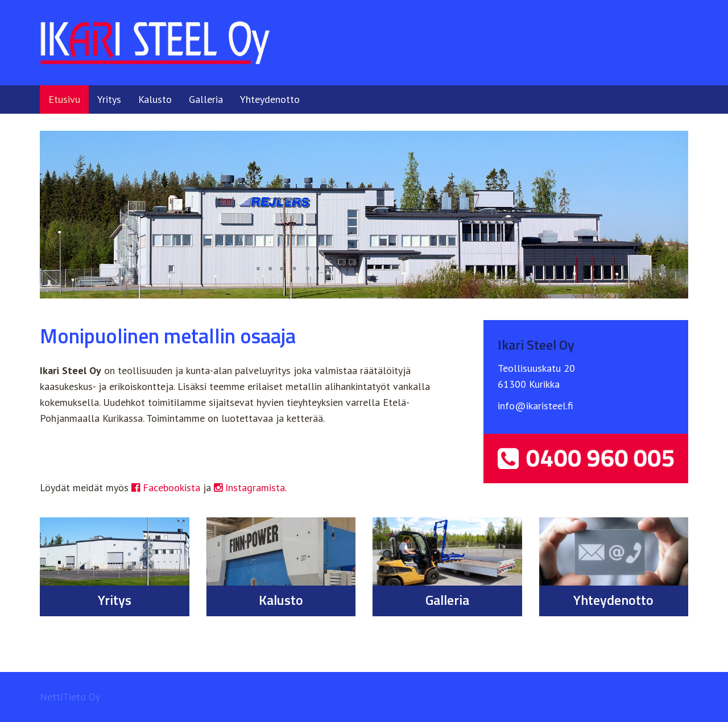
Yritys (109, 99)
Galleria (206, 99)
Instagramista (249, 487)
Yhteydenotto (270, 99)
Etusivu (64, 99)
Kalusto (155, 99)
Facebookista (166, 487)
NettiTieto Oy (70, 697)
